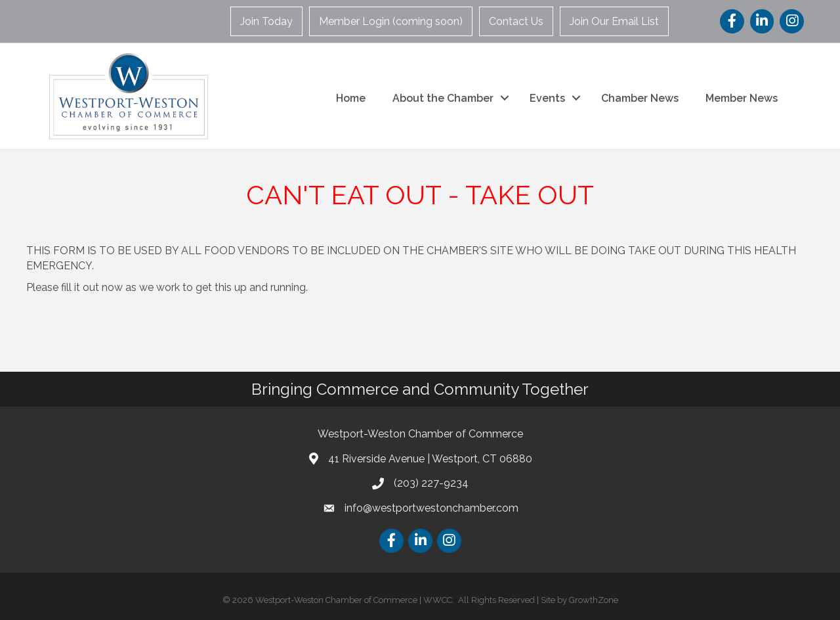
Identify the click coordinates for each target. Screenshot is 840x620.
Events (547, 98)
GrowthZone (594, 600)
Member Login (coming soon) (391, 21)
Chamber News (640, 98)
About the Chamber (443, 98)
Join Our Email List (614, 21)
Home (351, 98)
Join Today (266, 21)
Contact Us (516, 21)
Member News (742, 98)
